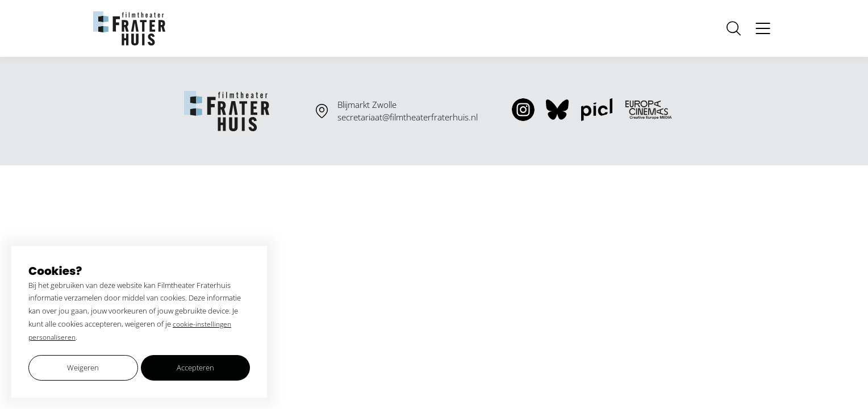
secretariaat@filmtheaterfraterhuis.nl (408, 117)
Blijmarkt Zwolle (367, 105)
